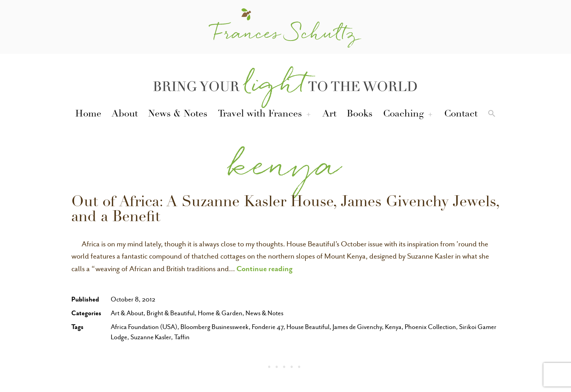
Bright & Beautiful (171, 313)
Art (329, 115)
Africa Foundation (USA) (144, 327)
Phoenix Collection (430, 327)
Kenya (393, 327)
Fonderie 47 (268, 327)
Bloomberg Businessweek (215, 327)
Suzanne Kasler (151, 337)
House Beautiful (308, 327)
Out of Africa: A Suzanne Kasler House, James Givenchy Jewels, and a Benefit (285, 211)
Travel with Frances (260, 115)
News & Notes (178, 115)
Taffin (182, 337)
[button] (492, 115)
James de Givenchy (357, 327)
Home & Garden (220, 313)
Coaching (403, 115)
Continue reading (265, 268)
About (125, 115)
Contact (461, 115)
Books (360, 115)
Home (88, 115)
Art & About (127, 313)
